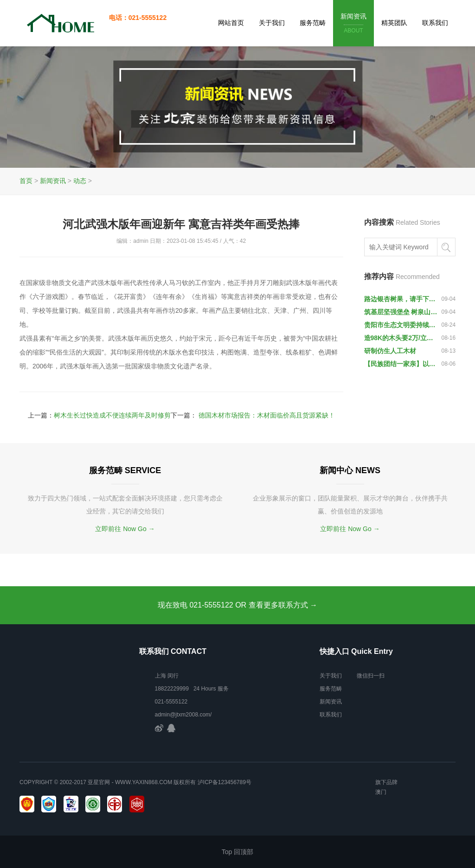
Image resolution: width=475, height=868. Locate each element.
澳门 (381, 792)
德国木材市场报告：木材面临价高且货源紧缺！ (267, 415)
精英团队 (394, 23)
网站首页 (231, 23)
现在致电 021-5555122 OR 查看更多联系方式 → (237, 605)
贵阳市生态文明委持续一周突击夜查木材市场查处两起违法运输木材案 (401, 325)
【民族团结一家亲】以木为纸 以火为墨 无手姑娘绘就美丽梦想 (401, 364)
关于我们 (272, 23)
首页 (26, 181)
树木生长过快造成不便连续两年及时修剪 (112, 415)
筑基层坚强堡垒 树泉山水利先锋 (401, 312)
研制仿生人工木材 (390, 351)
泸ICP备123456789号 (225, 782)
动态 (80, 181)
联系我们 (435, 23)
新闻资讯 (353, 24)
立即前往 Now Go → (125, 529)
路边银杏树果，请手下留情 (401, 299)
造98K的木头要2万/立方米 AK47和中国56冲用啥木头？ (401, 338)
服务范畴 (313, 23)
